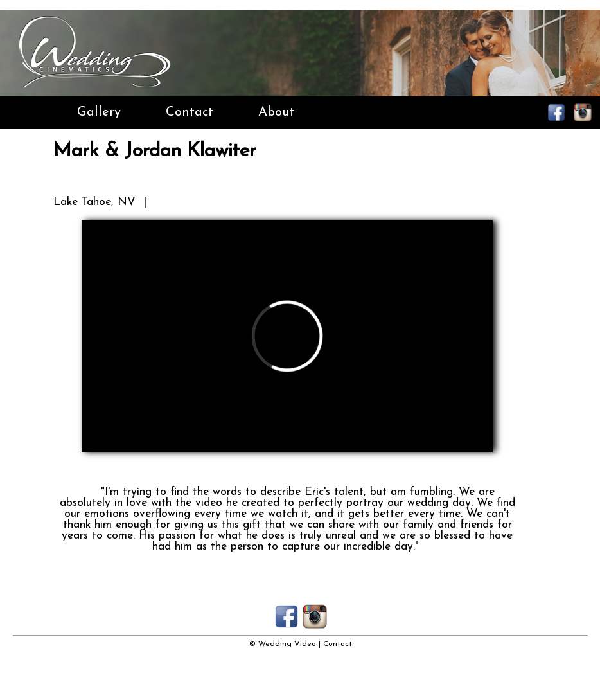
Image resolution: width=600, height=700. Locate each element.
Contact (190, 112)
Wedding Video (287, 644)
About (277, 112)
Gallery (99, 112)
